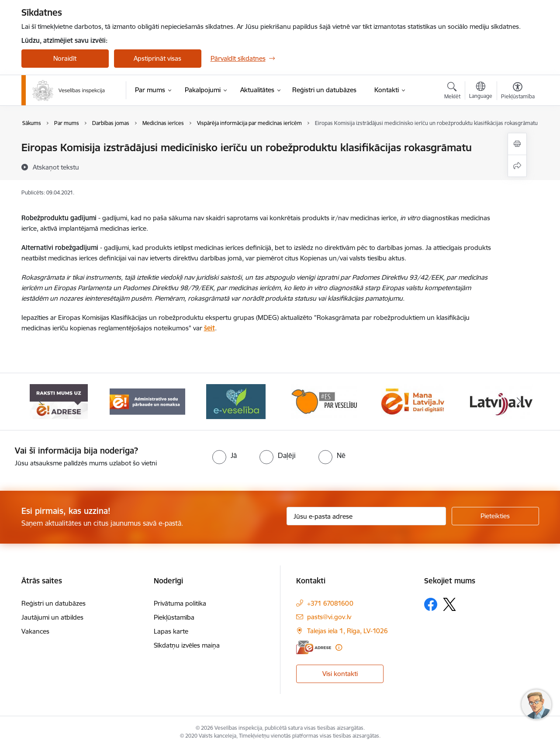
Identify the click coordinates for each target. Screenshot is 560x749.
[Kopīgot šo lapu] (517, 166)
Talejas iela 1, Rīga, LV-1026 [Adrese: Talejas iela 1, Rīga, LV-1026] (347, 631)
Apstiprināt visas (157, 58)
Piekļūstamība (174, 617)
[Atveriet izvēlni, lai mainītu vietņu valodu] (481, 91)
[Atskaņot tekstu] (56, 167)
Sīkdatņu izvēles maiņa (187, 645)
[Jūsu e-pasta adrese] (366, 516)
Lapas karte (171, 631)
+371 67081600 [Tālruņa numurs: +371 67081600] (330, 603)
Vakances (35, 631)
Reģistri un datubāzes (54, 603)
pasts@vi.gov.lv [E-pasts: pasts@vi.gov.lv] (329, 617)
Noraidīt (65, 58)
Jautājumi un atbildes (52, 617)
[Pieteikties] (495, 516)
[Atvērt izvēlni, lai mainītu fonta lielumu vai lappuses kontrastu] (518, 92)
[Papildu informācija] (339, 647)
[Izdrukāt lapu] (517, 144)
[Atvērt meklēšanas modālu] (452, 92)
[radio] (225, 455)
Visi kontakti (340, 674)
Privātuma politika (180, 603)
